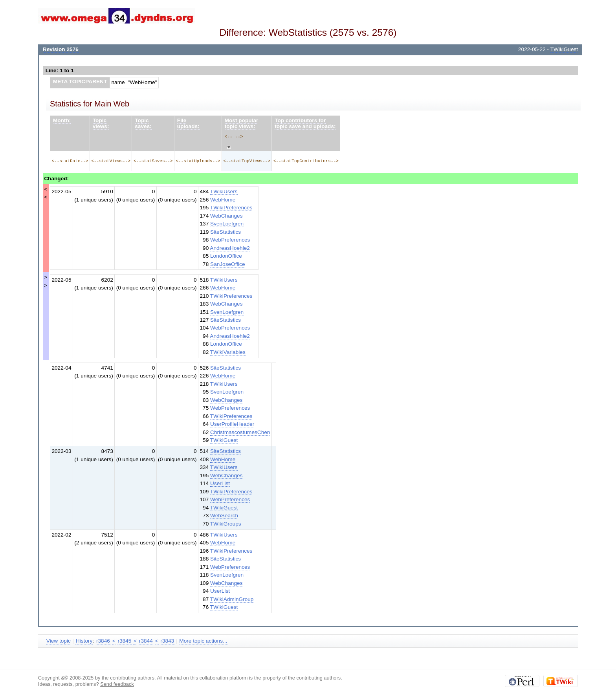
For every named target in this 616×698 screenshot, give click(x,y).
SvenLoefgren (227, 224)
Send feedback (117, 684)
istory (84, 641)
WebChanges (226, 216)
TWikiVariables (228, 352)
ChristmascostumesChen (240, 432)
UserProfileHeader (232, 424)
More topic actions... (203, 641)
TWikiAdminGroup (232, 599)
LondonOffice (226, 256)
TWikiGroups (226, 524)
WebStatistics (298, 32)
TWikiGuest (564, 49)
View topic (59, 641)
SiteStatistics (225, 232)
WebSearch (224, 516)
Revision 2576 (61, 49)
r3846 (103, 641)
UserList (220, 483)
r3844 (146, 641)
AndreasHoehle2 (230, 248)
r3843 (167, 641)
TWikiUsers (224, 191)
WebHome (223, 200)
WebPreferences (230, 240)
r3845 (124, 641)
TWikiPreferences (231, 208)
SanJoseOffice (227, 264)
